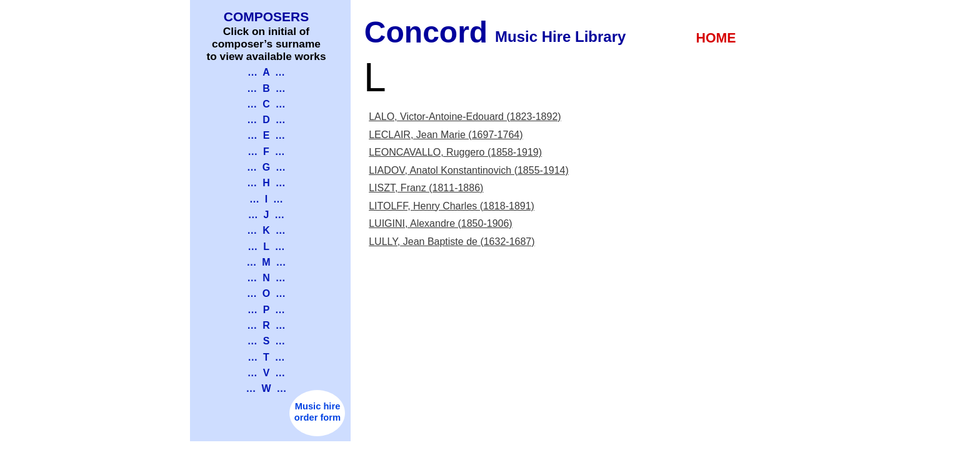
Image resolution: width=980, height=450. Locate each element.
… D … (266, 120)
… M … (266, 262)
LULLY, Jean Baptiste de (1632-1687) (452, 242)
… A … (266, 72)
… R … (266, 325)
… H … (266, 183)
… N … (266, 278)
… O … (266, 293)
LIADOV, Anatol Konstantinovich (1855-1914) (469, 170)
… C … (266, 104)
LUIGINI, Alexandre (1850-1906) (440, 223)
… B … (266, 88)
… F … (266, 152)
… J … (267, 215)
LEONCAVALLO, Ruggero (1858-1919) (455, 152)
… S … (266, 341)
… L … (266, 247)
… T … (266, 357)
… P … (266, 310)
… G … (266, 167)
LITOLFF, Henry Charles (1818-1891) (452, 206)
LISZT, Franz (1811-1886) (426, 188)
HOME (716, 38)
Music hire (318, 406)
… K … (266, 230)
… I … (266, 199)
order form (317, 417)
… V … (266, 373)
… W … (267, 388)
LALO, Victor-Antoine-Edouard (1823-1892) (465, 117)
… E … (266, 135)
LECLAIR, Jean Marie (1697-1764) (446, 135)
